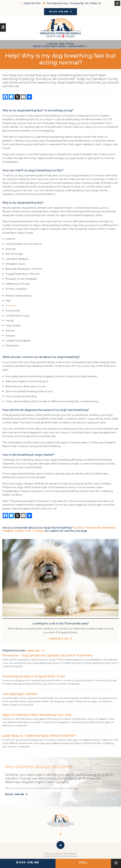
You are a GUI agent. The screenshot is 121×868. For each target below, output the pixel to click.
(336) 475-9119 (32, 3)
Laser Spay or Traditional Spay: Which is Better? (39, 736)
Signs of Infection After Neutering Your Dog (37, 715)
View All (34, 651)
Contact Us (59, 639)
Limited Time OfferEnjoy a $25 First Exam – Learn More (59, 45)
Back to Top (60, 845)
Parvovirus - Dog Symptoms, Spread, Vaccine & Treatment (48, 655)
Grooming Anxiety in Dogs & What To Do (34, 676)
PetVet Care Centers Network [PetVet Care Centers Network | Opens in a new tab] (65, 856)
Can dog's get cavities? (20, 694)
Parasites (11, 306)
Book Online (59, 11)
